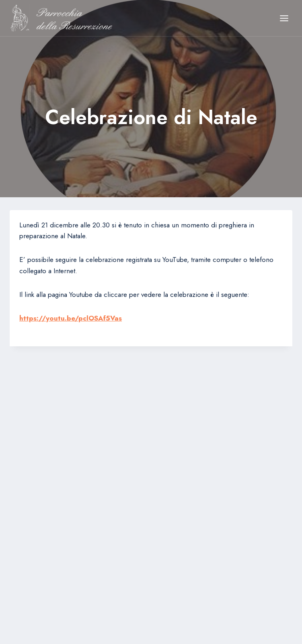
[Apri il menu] (284, 18)
